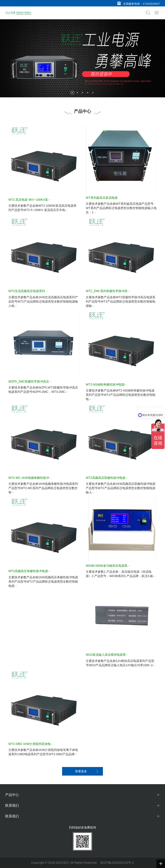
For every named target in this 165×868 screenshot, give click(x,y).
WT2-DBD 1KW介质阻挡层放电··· (31, 744)
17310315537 (151, 4)
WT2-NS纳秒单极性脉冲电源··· (106, 384)
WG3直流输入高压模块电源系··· (107, 655)
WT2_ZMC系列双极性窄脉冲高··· (108, 291)
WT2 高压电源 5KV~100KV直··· (29, 200)
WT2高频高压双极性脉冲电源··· (107, 478)
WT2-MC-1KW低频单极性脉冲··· (30, 478)
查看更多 (81, 771)
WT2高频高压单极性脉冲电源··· (29, 571)
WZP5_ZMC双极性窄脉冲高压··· (30, 381)
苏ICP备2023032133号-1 (117, 863)
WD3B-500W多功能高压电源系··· (108, 566)
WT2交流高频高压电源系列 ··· (28, 291)
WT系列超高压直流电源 (102, 198)
